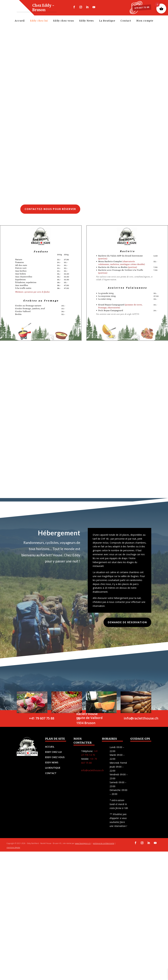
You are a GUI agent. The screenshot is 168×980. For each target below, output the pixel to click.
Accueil (20, 21)
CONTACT (51, 777)
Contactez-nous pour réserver (50, 213)
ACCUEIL (50, 751)
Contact (126, 21)
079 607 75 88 (138, 8)
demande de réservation (127, 626)
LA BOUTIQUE (53, 772)
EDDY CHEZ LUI (53, 756)
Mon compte (145, 21)
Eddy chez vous (64, 21)
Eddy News (87, 21)
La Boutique (107, 21)
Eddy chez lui (39, 21)
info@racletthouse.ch (92, 774)
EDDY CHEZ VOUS (55, 761)
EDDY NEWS (52, 766)
